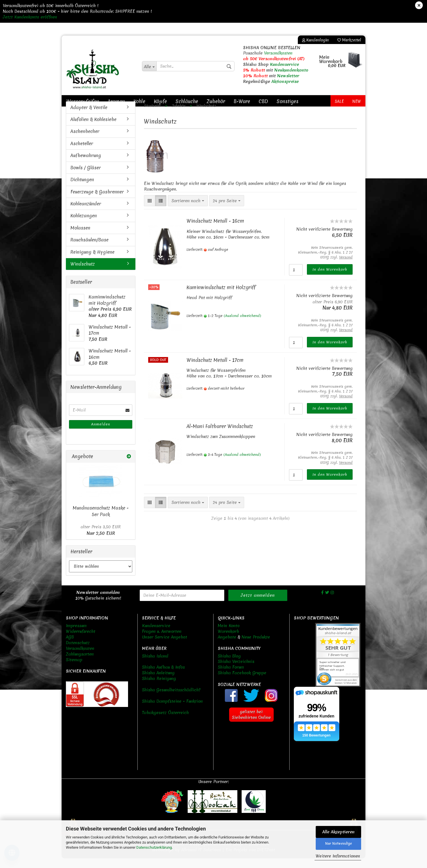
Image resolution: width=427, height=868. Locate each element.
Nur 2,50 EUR (101, 540)
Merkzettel (349, 40)
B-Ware (242, 101)
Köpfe (160, 101)
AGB (70, 646)
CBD (263, 101)
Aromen (116, 101)
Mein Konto (229, 635)
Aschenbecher (85, 141)
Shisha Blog (229, 665)
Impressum (76, 635)
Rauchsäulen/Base (89, 249)
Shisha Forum (231, 677)
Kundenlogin (315, 40)
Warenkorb (228, 641)
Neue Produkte (256, 646)
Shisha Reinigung (159, 688)
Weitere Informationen (338, 856)
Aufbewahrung (86, 165)
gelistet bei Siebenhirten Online (251, 724)
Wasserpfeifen (83, 101)
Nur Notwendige (339, 844)
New (357, 101)
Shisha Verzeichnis (236, 671)
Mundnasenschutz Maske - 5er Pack (101, 521)
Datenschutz (78, 652)
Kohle (139, 101)
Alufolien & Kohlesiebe (93, 129)
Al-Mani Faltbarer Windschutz (220, 436)
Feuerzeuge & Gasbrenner (97, 201)
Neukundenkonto (291, 70)
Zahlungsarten (80, 663)
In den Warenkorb (330, 279)
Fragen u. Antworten (162, 641)
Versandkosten (278, 53)
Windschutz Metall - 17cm (215, 369)
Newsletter (288, 76)
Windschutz (83, 273)
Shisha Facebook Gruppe (242, 683)
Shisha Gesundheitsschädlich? (171, 700)
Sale (339, 101)
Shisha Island (155, 665)
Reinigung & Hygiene (92, 261)
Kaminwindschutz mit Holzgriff (221, 297)
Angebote (227, 646)
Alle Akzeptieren (338, 832)
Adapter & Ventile (89, 117)
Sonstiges (287, 101)
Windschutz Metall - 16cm (215, 230)
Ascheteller (82, 153)
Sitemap (74, 669)
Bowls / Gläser (86, 177)
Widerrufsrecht (81, 641)
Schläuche (187, 101)
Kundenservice (284, 64)
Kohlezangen (84, 225)
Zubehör (216, 101)
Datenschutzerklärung (154, 847)
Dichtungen (82, 189)
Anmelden (101, 434)
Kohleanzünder (86, 213)
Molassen (80, 237)
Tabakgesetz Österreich (165, 722)
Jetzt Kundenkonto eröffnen (30, 17)
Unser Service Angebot (165, 646)
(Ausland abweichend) (242, 325)
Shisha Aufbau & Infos (163, 677)
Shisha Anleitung (158, 683)
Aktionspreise (285, 82)
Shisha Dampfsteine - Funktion (172, 711)
